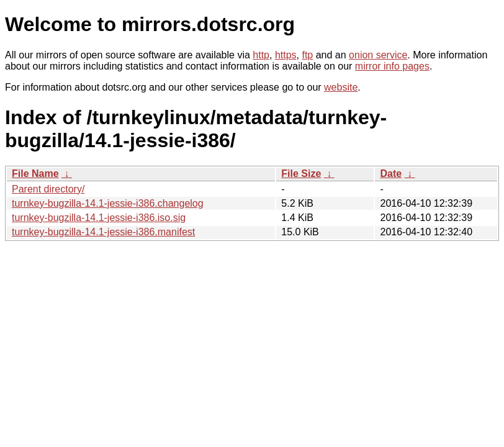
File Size (301, 174)
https (286, 55)
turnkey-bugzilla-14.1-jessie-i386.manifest (103, 232)
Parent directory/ (48, 189)
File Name (35, 174)
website (341, 87)
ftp (307, 55)
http (261, 55)
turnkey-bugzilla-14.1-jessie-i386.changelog (108, 203)
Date (391, 174)
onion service (378, 55)
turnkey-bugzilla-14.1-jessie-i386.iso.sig (99, 218)
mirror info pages (392, 66)
